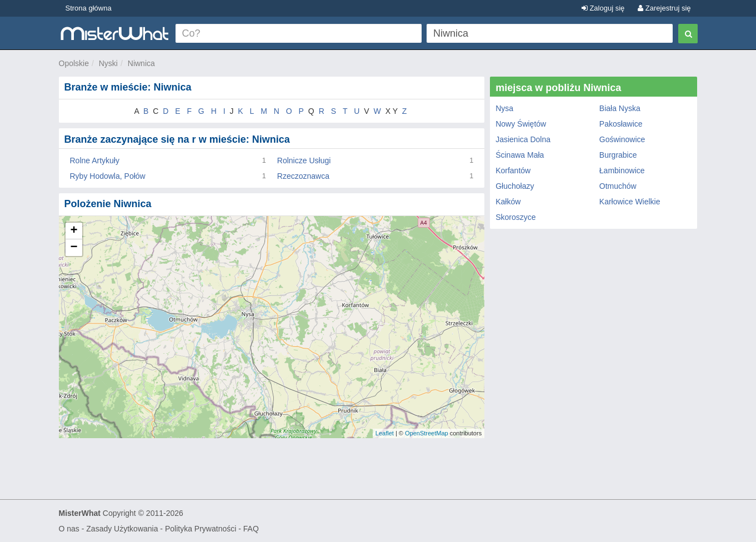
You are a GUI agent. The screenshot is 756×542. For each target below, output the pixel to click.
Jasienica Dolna (523, 139)
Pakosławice (621, 124)
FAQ (251, 529)
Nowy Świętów (521, 124)
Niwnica (141, 63)
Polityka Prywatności (201, 529)
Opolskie (74, 63)
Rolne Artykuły (95, 160)
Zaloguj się (603, 8)
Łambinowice (622, 170)
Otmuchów (618, 186)
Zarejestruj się (664, 8)
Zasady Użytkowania (122, 529)
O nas (69, 529)
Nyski (108, 63)
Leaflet (385, 433)
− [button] (74, 248)
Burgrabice (618, 155)
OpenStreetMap (427, 433)
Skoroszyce (515, 217)
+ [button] (74, 231)
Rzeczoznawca (303, 176)
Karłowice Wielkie (630, 202)
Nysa (504, 108)
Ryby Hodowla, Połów (108, 176)
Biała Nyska (620, 108)
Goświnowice (622, 139)
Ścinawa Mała (520, 155)
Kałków (508, 202)
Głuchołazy (515, 186)
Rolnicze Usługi (304, 160)
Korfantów (513, 170)
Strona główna (89, 8)
